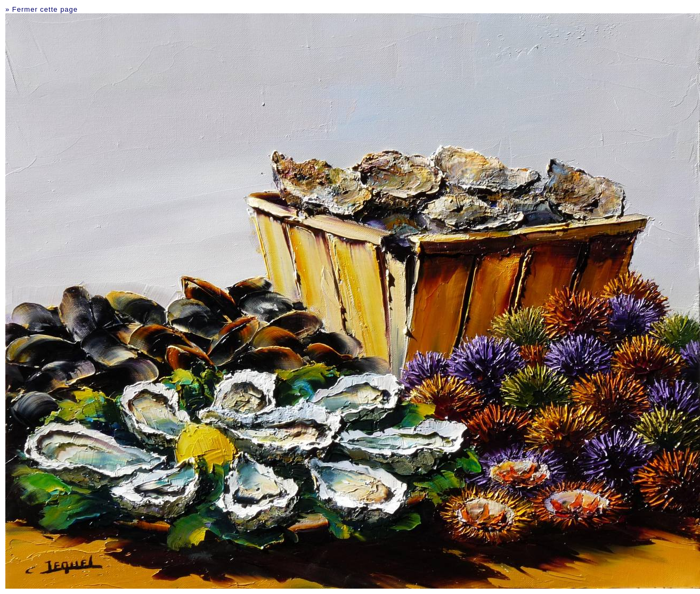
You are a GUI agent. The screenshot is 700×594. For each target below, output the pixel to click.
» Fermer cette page (42, 9)
